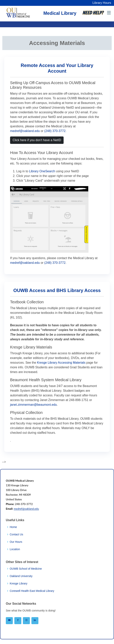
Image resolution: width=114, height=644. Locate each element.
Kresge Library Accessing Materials (61, 363)
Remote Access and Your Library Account (57, 68)
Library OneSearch (42, 171)
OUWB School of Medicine (26, 569)
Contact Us (16, 534)
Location (15, 549)
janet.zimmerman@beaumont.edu (33, 405)
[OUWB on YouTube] (9, 621)
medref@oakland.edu (25, 131)
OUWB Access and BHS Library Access (57, 290)
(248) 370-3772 (55, 131)
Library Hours (102, 3)
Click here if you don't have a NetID (37, 140)
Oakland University (21, 576)
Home (13, 527)
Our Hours (16, 542)
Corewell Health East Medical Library (32, 591)
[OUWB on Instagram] (26, 621)
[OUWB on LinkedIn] (35, 621)
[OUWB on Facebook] (18, 621)
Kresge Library (19, 583)
